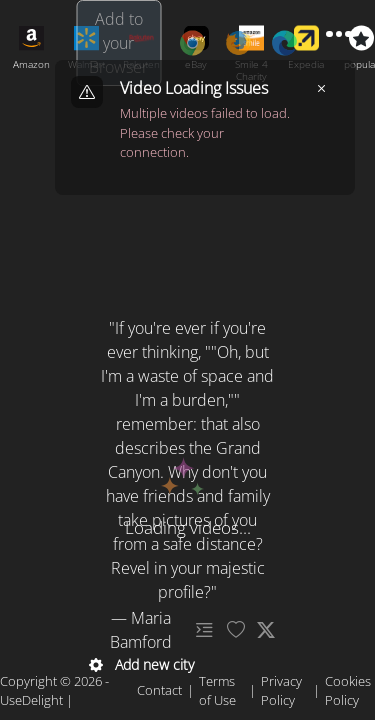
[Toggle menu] (339, 34)
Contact (159, 690)
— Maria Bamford (141, 630)
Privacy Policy (281, 690)
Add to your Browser (118, 43)
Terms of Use (217, 690)
